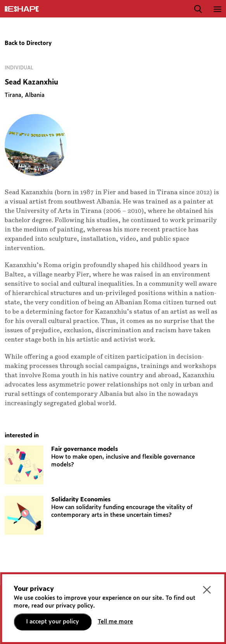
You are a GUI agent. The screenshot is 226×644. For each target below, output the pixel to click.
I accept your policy (53, 622)
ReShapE (22, 9)
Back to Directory (28, 43)
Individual (19, 68)
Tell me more (115, 622)
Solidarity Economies (81, 500)
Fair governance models (85, 449)
